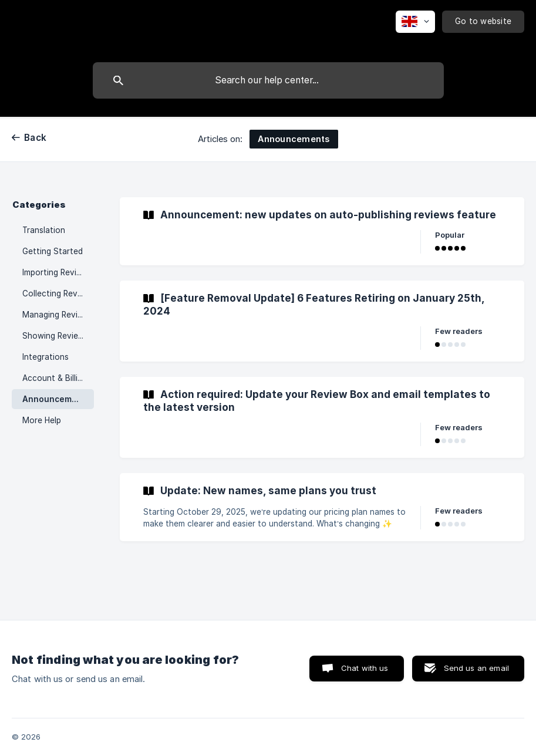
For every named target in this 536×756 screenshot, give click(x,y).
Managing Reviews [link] (58, 315)
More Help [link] (42, 420)
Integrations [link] (45, 357)
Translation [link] (44, 230)
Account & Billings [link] (57, 378)
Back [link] (35, 138)
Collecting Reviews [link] (58, 293)
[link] (322, 231)
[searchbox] (268, 80)
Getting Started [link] (53, 251)
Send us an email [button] (476, 668)
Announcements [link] (56, 399)
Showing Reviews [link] (55, 336)
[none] (415, 22)
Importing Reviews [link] (57, 272)
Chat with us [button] (365, 668)
